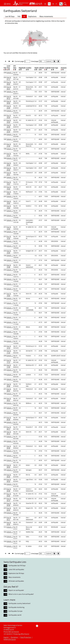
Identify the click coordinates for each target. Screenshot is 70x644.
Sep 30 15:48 (9, 266)
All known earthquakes (16, 581)
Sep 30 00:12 (9, 97)
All (24, 16)
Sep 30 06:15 (9, 433)
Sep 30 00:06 (9, 102)
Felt (19, 16)
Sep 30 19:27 (9, 183)
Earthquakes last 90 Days (17, 566)
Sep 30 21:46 (9, 145)
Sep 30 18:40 (9, 202)
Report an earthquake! (16, 590)
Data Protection (26, 637)
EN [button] (49, 4)
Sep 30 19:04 (9, 193)
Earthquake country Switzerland (19, 603)
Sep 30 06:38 (9, 419)
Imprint (6, 637)
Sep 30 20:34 (9, 164)
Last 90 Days (10, 16)
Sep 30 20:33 (9, 169)
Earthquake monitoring (16, 607)
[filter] (6, 70)
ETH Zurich (12, 640)
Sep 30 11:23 (9, 352)
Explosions (32, 16)
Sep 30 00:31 (9, 88)
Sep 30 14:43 (9, 295)
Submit (49, 61)
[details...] (10, 73)
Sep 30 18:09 (9, 207)
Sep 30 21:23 (9, 155)
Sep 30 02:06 (9, 523)
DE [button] (45, 4)
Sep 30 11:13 (9, 361)
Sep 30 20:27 (9, 174)
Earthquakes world (15, 615)
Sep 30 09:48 (9, 385)
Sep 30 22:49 (9, 126)
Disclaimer (14, 637)
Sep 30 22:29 (9, 131)
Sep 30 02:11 (9, 519)
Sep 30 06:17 (9, 428)
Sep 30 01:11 (9, 78)
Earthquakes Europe (15, 611)
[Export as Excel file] (54, 61)
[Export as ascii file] (58, 61)
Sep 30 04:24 (9, 480)
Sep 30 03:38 (9, 490)
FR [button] (53, 4)
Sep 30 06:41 (9, 399)
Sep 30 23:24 (9, 116)
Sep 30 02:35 (9, 509)
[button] (7, 4)
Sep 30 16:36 (9, 237)
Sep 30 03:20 (9, 495)
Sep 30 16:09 (9, 252)
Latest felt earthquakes (16, 569)
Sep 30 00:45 (9, 83)
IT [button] (56, 4)
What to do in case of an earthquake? (21, 594)
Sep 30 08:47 (9, 390)
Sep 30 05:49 (9, 447)
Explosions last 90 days (16, 573)
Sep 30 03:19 (9, 500)
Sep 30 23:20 (9, 121)
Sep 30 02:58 (9, 504)
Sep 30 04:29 (9, 476)
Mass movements (46, 16)
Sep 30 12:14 (9, 347)
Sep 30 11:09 (9, 366)
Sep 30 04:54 (9, 466)
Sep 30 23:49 (9, 107)
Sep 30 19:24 (9, 188)
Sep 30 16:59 (9, 228)
